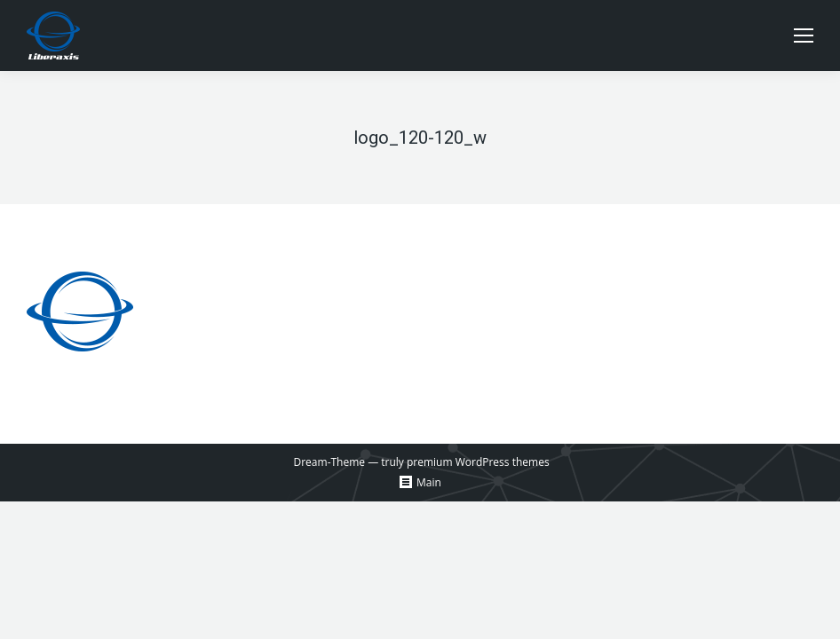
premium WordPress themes (478, 462)
